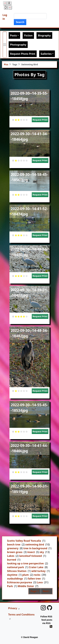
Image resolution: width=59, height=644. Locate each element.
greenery (13, 548)
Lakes (11, 556)
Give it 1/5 (16, 120)
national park (15, 567)
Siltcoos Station (17, 571)
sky (42, 552)
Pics (6, 64)
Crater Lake (36, 567)
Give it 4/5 (24, 120)
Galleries (46, 54)
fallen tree (34, 579)
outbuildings (15, 579)
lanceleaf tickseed (31, 556)
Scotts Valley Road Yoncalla (24, 541)
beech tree (14, 544)
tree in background (35, 548)
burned (12, 560)
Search (20, 22)
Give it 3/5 (21, 120)
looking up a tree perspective (25, 563)
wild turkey (38, 571)
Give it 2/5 (19, 120)
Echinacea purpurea (20, 582)
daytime (12, 575)
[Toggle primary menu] (5, 45)
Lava (40, 582)
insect (31, 552)
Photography (18, 45)
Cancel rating (13, 120)
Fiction (28, 35)
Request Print (40, 120)
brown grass (15, 552)
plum (26, 575)
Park (10, 586)
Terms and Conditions (21, 616)
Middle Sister (26, 586)
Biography (44, 35)
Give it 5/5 (27, 120)
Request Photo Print (23, 54)
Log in (5, 17)
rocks (37, 575)
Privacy (14, 608)
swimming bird (35, 544)
